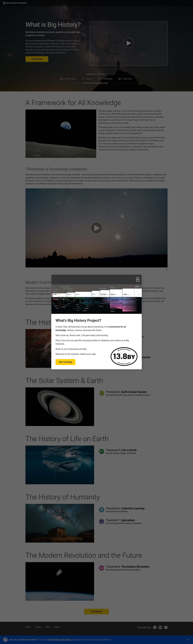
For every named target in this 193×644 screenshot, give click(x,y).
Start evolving (66, 362)
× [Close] (138, 280)
